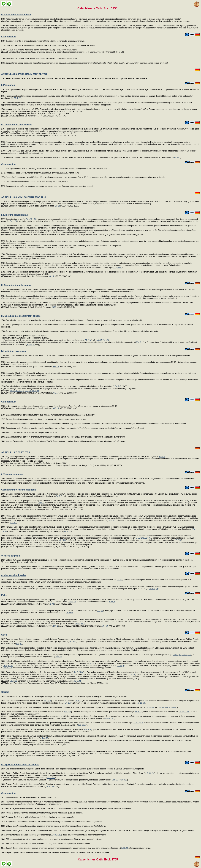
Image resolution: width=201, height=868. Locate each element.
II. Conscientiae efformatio (16, 285)
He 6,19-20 (8, 666)
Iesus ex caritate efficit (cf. (23, 701)
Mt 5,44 (138, 712)
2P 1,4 (120, 580)
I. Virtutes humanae (12, 474)
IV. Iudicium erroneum (14, 351)
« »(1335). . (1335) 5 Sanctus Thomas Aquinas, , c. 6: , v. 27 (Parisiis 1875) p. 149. (63, 51)
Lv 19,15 (111, 520)
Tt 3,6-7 (19, 644)
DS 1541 (77, 681)
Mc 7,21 (17, 98)
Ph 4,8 (162, 457)
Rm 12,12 (8, 668)
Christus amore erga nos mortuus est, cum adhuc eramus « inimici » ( (33, 712)
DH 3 (52, 276)
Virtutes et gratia (11, 556)
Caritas (5, 692)
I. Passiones (8, 85)
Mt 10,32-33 (80, 624)
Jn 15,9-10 (151, 707)
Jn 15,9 (68, 703)
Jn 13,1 (78, 701)
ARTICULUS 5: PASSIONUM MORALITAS (24, 74)
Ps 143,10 (51, 778)
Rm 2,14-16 (31, 219)
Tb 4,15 (106, 340)
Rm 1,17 (72, 602)
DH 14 (55, 307)
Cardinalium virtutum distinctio (19, 490)
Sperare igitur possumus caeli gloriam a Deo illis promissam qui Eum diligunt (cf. (37, 672)
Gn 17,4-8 (177, 655)
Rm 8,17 (124, 780)
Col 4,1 (14, 523)
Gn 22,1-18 (187, 655)
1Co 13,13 (153, 589)
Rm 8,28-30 (78, 672)
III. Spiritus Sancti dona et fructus (20, 765)
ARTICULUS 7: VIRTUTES (16, 452)
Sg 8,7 (59, 496)
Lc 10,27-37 (184, 712)
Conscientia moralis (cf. (14, 219)
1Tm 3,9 (13, 391)
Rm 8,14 (116, 780)
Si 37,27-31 (146, 538)
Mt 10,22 (13, 681)
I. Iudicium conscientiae (15, 215)
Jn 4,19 (45, 738)
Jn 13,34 (47, 701)
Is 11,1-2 (151, 773)
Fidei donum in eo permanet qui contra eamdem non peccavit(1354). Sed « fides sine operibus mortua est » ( (49, 611)
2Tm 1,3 (21, 391)
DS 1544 (69, 613)
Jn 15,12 (141, 703)
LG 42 (56, 626)
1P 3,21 (28, 391)
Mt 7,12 (88, 340)
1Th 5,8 (121, 666)
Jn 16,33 (67, 531)
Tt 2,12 (178, 540)
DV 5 (52, 604)
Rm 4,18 (58, 657)
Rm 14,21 (31, 344)
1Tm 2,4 (132, 674)
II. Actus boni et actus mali (16, 15)
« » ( (61, 848)
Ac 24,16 (35, 391)
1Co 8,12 (140, 342)
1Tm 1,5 (117, 386)
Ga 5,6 (112, 602)
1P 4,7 (41, 503)
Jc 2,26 (100, 611)
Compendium (9, 37)
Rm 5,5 (92, 663)
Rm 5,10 (68, 712)
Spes (4, 635)
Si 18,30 (63, 540)
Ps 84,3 (177, 157)
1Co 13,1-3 (138, 723)
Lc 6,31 (99, 340)
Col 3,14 (88, 729)
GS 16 (57, 206)
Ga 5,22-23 (50, 786)
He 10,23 (72, 641)
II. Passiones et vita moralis (17, 125)
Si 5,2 (138, 538)
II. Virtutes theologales (14, 575)
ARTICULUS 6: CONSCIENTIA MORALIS (24, 197)
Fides (4, 595)
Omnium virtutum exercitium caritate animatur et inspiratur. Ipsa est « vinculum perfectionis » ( (43, 729)
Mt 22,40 (163, 707)
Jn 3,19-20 (118, 267)
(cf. (27, 835)
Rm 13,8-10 (172, 707)
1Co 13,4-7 (110, 718)
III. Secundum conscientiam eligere (21, 316)
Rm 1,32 (14, 221)
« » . (43, 41)
